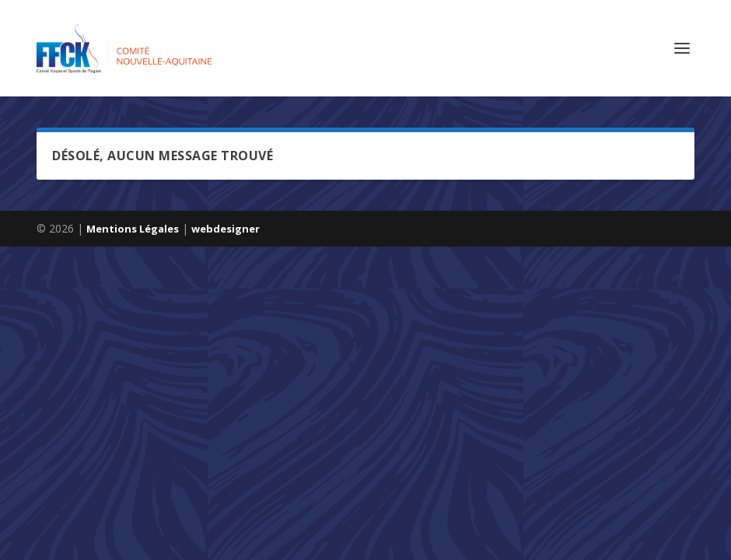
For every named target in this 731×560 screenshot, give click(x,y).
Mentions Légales (133, 229)
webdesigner (226, 229)
